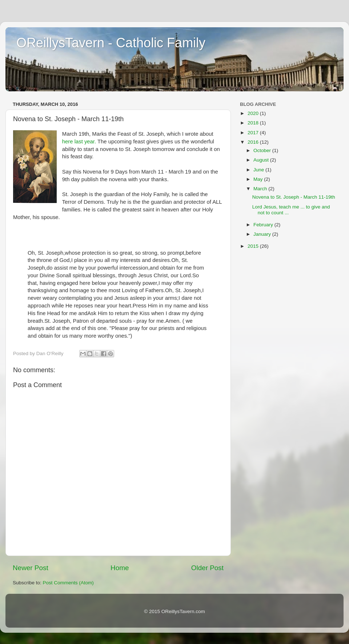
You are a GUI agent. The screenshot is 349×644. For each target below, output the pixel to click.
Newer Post (31, 568)
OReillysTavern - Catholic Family (111, 43)
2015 (254, 246)
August (262, 160)
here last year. (79, 142)
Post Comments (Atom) (68, 583)
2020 (254, 113)
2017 (254, 133)
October (263, 150)
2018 (254, 123)
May (259, 179)
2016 (254, 142)
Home (120, 568)
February (264, 225)
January (263, 234)
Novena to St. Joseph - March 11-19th (294, 197)
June (259, 170)
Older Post (207, 568)
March (261, 189)
